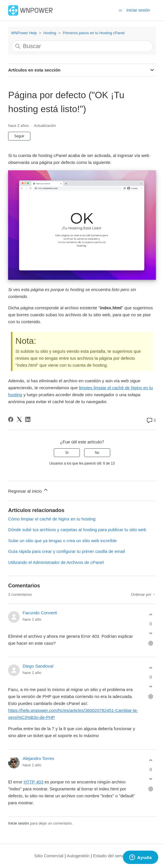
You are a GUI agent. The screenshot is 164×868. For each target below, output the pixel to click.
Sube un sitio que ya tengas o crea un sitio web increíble (62, 541)
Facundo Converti (40, 613)
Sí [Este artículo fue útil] (67, 453)
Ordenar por (143, 595)
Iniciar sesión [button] (138, 10)
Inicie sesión (19, 823)
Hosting (50, 33)
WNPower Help (24, 33)
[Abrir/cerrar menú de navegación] (120, 10)
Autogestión (78, 856)
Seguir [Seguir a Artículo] (19, 136)
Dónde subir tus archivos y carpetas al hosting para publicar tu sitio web (77, 530)
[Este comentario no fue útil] (151, 633)
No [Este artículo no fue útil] (97, 453)
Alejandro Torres (38, 758)
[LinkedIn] (28, 419)
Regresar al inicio (28, 490)
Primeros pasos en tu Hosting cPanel (94, 33)
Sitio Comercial (49, 856)
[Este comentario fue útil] (151, 615)
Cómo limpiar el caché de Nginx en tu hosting (52, 519)
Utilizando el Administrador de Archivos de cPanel (56, 562)
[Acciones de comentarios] (151, 643)
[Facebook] (11, 419)
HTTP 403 (34, 782)
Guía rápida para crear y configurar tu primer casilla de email (67, 551)
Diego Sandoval (38, 666)
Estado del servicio (111, 856)
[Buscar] (82, 46)
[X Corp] (19, 419)
